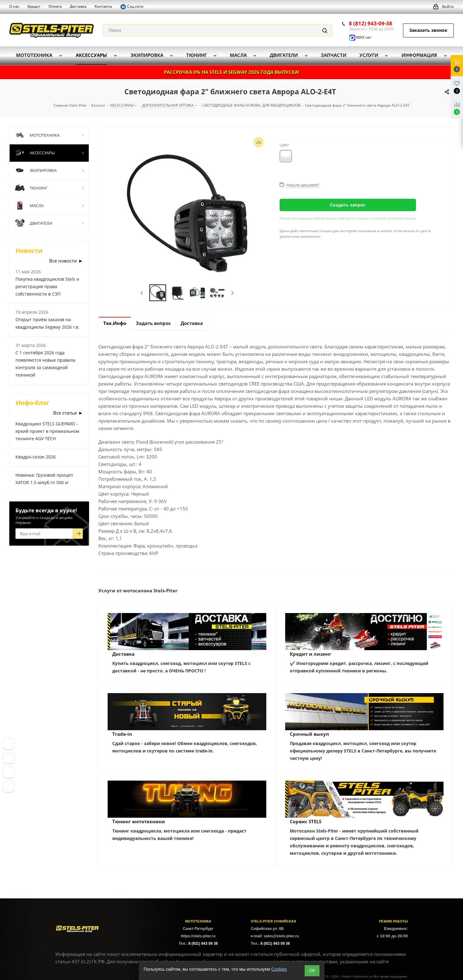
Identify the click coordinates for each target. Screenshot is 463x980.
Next (232, 293)
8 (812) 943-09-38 (371, 23)
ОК (312, 970)
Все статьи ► (68, 413)
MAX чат (360, 37)
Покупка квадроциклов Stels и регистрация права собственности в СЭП (47, 286)
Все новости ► (66, 261)
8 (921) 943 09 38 (203, 944)
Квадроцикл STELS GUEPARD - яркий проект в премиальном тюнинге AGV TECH (47, 431)
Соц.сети (132, 7)
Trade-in (122, 734)
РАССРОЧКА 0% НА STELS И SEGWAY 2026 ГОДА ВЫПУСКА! (231, 72)
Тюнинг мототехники (139, 821)
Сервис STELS (306, 821)
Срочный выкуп (309, 734)
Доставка (123, 654)
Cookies (279, 969)
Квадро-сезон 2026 (36, 457)
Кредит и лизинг (311, 654)
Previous (142, 293)
